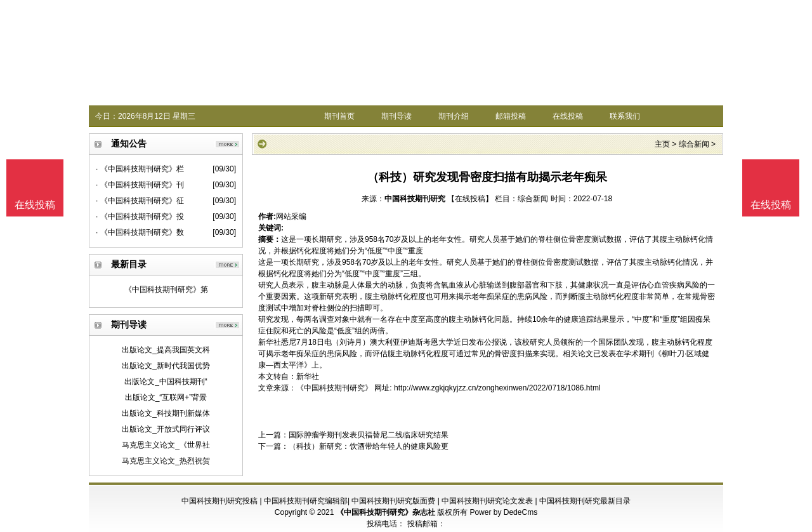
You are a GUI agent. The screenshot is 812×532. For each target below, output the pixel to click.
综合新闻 (694, 144)
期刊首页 (339, 116)
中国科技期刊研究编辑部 (306, 501)
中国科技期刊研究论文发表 (487, 501)
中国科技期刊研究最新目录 (585, 501)
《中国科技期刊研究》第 (166, 289)
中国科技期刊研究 (415, 199)
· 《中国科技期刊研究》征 (140, 201)
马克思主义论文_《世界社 (166, 445)
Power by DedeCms (503, 512)
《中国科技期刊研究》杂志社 (386, 512)
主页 (662, 144)
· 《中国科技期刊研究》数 (140, 232)
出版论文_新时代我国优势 (166, 366)
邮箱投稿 (511, 116)
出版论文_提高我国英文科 (166, 350)
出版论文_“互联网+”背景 (166, 397)
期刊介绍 (454, 116)
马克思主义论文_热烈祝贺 (166, 461)
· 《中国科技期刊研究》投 (140, 216)
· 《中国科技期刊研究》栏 (140, 169)
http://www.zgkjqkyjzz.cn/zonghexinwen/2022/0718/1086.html (497, 388)
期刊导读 (396, 116)
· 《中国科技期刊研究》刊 (140, 185)
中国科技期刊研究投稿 (219, 501)
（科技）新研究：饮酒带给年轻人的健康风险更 (369, 446)
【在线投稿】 (470, 199)
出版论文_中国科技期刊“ (166, 382)
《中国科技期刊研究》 (334, 388)
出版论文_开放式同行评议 (166, 429)
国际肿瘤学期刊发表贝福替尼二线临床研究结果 (369, 435)
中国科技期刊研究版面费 (393, 501)
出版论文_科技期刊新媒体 (166, 413)
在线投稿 (568, 116)
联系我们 (625, 116)
